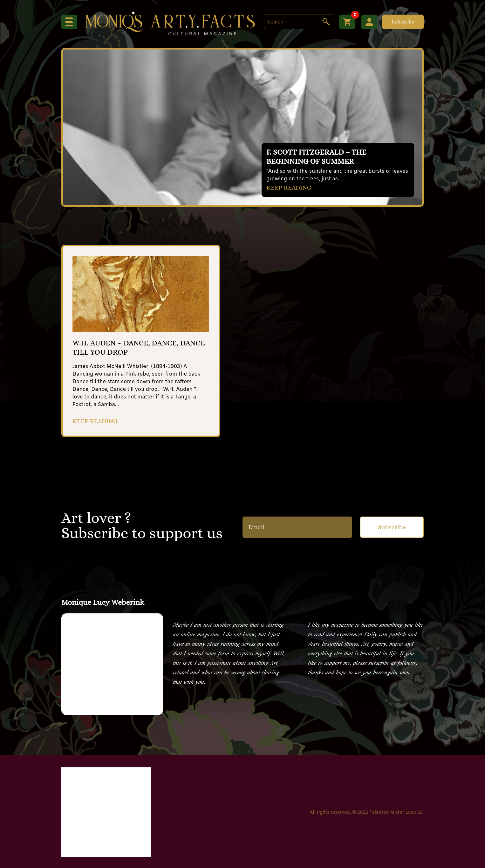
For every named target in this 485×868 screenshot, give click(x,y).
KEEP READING (289, 187)
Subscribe (403, 22)
